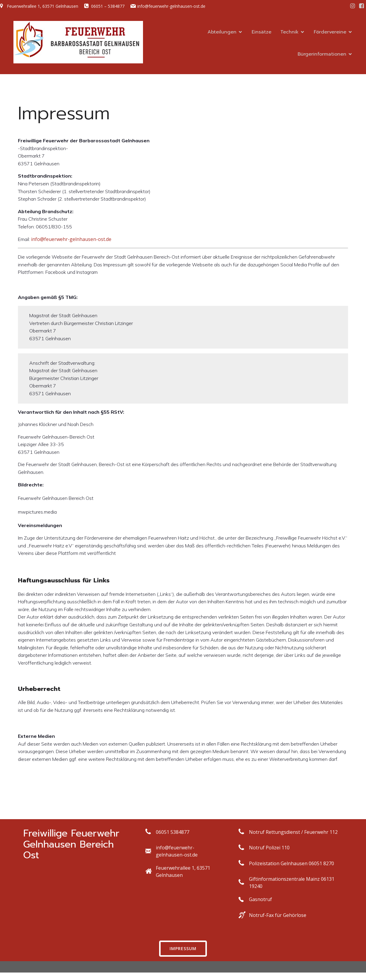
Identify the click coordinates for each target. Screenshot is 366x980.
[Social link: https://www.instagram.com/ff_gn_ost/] (353, 6)
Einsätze (262, 32)
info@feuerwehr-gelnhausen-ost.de (71, 239)
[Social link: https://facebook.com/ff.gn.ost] (362, 6)
